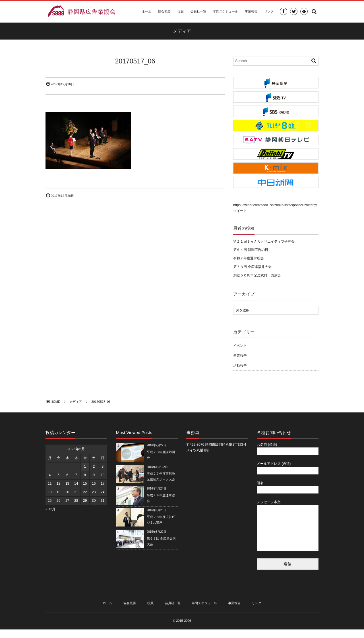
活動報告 (240, 366)
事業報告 (251, 11)
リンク (269, 11)
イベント (240, 346)
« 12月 (50, 509)
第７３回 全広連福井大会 (252, 267)
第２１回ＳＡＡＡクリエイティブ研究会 (264, 241)
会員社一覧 (198, 11)
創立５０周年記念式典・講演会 (257, 275)
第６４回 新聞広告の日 (251, 250)
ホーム (147, 11)
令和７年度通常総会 (249, 258)
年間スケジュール (226, 11)
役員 (181, 11)
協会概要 (164, 11)
